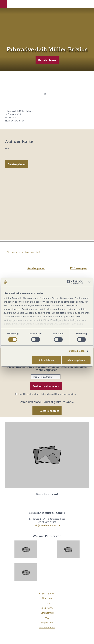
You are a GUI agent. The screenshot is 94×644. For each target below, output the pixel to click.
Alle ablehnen (46, 360)
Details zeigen (77, 351)
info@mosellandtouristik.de (47, 525)
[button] (3, 4)
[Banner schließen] (89, 282)
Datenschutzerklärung (51, 394)
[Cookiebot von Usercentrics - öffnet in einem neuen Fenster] (69, 282)
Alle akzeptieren (76, 360)
